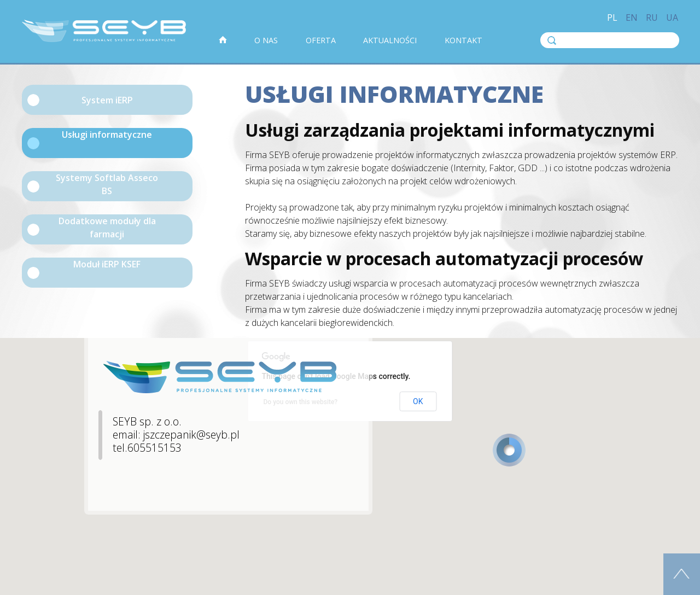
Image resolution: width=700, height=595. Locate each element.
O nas (266, 40)
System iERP (107, 100)
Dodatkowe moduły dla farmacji (107, 227)
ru (652, 17)
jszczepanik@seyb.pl (191, 434)
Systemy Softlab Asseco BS (107, 184)
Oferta (321, 40)
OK (418, 401)
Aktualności (390, 40)
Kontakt (463, 40)
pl (612, 17)
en (632, 17)
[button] (509, 450)
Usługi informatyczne (107, 135)
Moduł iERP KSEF (107, 264)
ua (672, 17)
